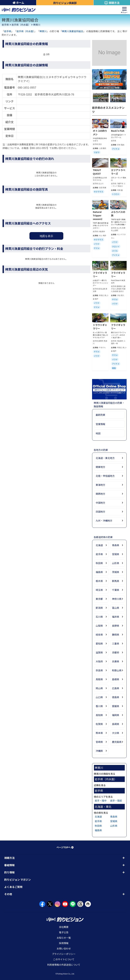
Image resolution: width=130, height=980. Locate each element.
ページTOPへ (65, 847)
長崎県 (116, 724)
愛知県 (99, 643)
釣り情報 (9, 872)
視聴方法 (112, 3)
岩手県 (5, 25)
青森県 (116, 545)
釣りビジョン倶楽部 (65, 3)
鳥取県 (99, 679)
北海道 (99, 545)
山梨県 (99, 626)
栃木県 (99, 581)
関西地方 (101, 494)
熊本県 (99, 733)
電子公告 (64, 932)
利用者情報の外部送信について (64, 965)
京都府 (116, 652)
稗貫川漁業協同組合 (73, 31)
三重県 (116, 643)
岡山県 (99, 688)
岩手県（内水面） (21, 25)
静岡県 (116, 635)
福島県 (99, 572)
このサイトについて (64, 959)
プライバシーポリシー (64, 954)
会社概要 (64, 927)
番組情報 (9, 865)
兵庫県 (116, 661)
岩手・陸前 (116, 801)
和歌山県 (117, 670)
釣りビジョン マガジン (18, 879)
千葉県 (116, 590)
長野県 (116, 626)
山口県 (99, 697)
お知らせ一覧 (64, 938)
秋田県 (99, 563)
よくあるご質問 (13, 887)
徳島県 (116, 697)
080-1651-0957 (27, 87)
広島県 (116, 688)
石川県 (99, 617)
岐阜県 (99, 635)
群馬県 (116, 581)
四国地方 (101, 512)
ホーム (18, 3)
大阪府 (99, 661)
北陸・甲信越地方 (105, 476)
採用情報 (64, 943)
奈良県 (99, 670)
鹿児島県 (117, 742)
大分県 (116, 733)
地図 (98, 433)
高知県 (99, 715)
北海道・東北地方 (105, 458)
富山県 (116, 608)
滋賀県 (99, 652)
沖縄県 (99, 751)
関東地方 (101, 467)
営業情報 (101, 424)
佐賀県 (99, 724)
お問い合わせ (64, 948)
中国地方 (101, 503)
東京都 (99, 599)
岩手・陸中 (101, 801)
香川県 (99, 706)
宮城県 (116, 554)
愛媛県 (116, 706)
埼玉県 (99, 590)
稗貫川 (37, 25)
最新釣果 (101, 415)
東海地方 (101, 485)
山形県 (116, 563)
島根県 (116, 679)
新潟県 (99, 608)
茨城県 (116, 572)
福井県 (116, 617)
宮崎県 (99, 742)
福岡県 (116, 715)
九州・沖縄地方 (104, 521)
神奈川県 (117, 599)
